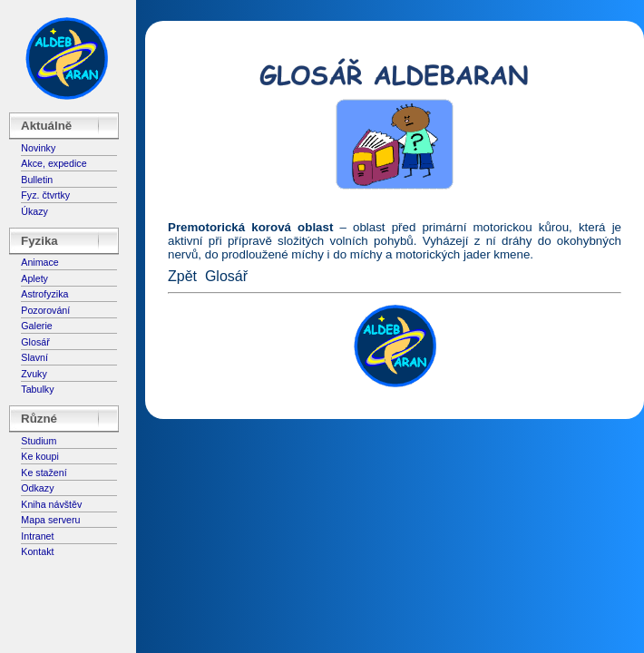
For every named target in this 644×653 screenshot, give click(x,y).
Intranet (37, 536)
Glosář (35, 342)
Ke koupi (39, 456)
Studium (39, 441)
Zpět (182, 276)
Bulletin (37, 180)
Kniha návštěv (51, 504)
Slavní (34, 357)
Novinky (38, 148)
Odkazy (37, 488)
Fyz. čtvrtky (45, 195)
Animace (39, 262)
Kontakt (37, 551)
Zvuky (34, 374)
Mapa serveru (50, 520)
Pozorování (45, 310)
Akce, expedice (54, 163)
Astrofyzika (44, 294)
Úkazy (34, 211)
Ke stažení (44, 473)
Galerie (36, 326)
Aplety (34, 278)
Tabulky (37, 389)
